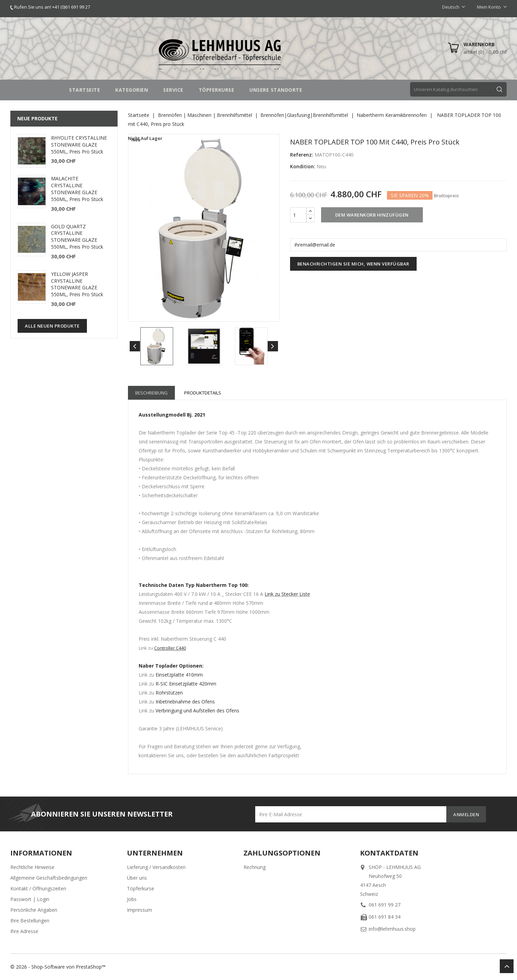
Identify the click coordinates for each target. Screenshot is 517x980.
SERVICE (173, 90)
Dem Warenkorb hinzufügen (372, 215)
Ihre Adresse (24, 931)
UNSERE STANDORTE (276, 90)
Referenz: (302, 155)
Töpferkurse (141, 888)
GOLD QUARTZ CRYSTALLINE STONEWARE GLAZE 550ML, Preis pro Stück (77, 237)
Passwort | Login (30, 899)
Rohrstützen (169, 693)
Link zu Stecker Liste (287, 594)
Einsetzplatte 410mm (179, 675)
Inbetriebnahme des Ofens (185, 702)
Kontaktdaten (389, 853)
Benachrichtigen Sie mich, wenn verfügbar (353, 264)
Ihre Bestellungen (30, 921)
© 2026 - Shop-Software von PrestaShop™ (58, 967)
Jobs (132, 899)
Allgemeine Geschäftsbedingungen (49, 878)
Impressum (140, 910)
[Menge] (298, 215)
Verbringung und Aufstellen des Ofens (197, 711)
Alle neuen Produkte (52, 326)
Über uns (137, 878)
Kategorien (132, 90)
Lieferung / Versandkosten (156, 867)
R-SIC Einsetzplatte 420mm (185, 684)
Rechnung (255, 867)
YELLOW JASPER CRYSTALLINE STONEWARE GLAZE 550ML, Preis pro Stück (77, 284)
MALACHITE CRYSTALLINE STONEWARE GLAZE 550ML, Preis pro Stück (77, 189)
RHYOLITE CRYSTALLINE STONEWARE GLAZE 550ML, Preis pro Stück (79, 145)
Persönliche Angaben (34, 910)
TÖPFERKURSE (217, 90)
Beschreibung (151, 393)
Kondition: (303, 166)
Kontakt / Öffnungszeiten (38, 888)
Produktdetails (203, 393)
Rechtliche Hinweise (32, 867)
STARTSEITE (84, 90)
